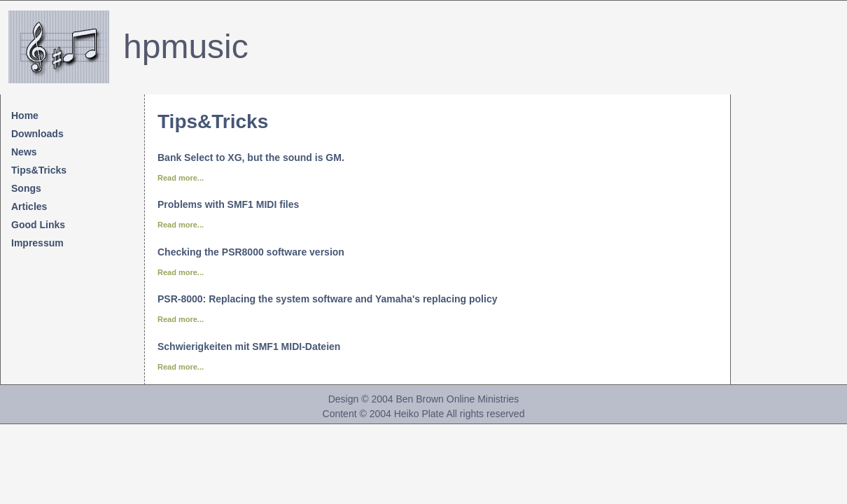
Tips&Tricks (39, 170)
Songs (26, 188)
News (24, 152)
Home (25, 115)
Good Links (38, 225)
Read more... (181, 178)
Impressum (37, 243)
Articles (29, 206)
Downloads (37, 134)
